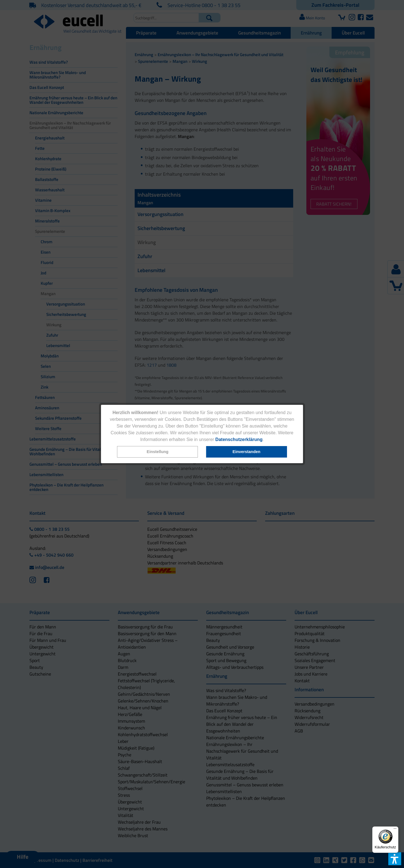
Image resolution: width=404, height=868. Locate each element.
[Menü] (395, 830)
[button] (158, 452)
